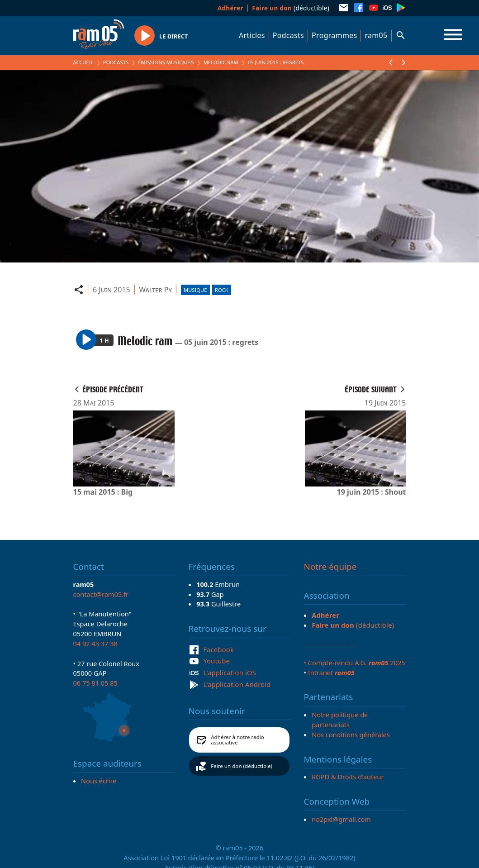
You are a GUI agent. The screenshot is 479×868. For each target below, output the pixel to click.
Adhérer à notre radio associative (237, 740)
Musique (195, 290)
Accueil (83, 62)
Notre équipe (330, 567)
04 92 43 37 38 (95, 644)
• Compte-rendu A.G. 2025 (355, 663)
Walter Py (155, 290)
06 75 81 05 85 (95, 683)
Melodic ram (221, 62)
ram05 (376, 35)
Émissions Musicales (166, 62)
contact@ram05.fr (101, 594)
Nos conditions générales (351, 734)
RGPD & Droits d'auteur (348, 777)
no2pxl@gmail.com (341, 819)
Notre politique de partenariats (340, 720)
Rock (222, 290)
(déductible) (291, 8)
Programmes (334, 35)
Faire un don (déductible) (242, 766)
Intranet (331, 672)
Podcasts (288, 35)
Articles (252, 35)
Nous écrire (99, 781)
